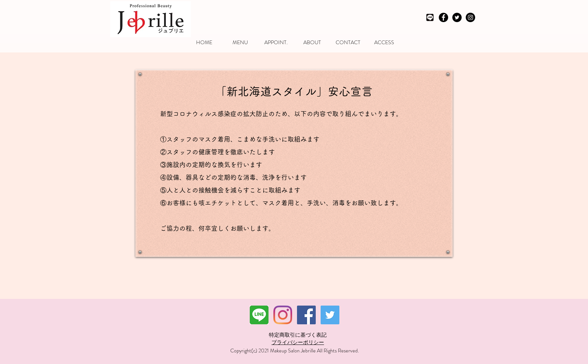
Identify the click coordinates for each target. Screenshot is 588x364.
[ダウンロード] (259, 315)
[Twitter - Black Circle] (457, 17)
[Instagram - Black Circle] (470, 17)
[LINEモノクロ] (430, 17)
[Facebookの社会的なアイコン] (306, 315)
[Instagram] (283, 315)
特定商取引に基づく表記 (298, 335)
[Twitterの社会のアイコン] (330, 315)
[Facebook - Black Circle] (443, 17)
